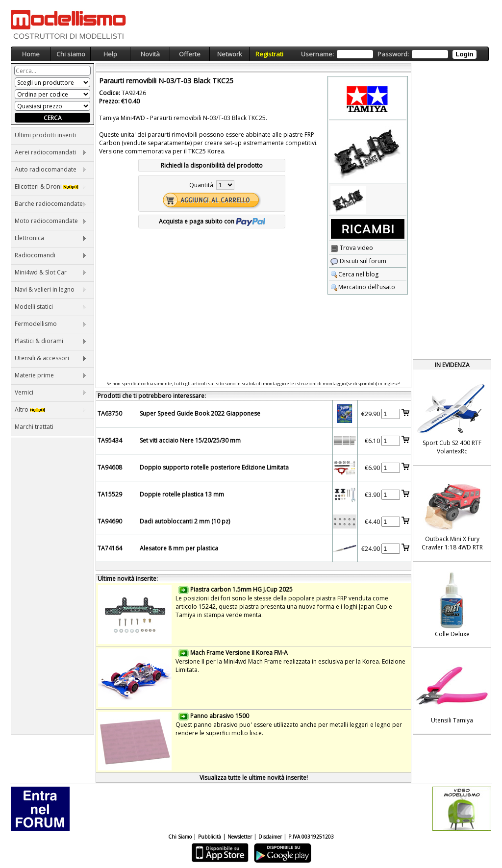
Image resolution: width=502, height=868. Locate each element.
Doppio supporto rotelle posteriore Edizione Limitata (214, 467)
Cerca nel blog (354, 274)
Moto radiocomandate (50, 221)
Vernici (50, 392)
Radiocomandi (50, 255)
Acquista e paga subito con (212, 221)
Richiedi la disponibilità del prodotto (212, 165)
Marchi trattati (34, 427)
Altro (50, 409)
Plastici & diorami (50, 341)
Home (31, 54)
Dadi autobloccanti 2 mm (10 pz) (185, 521)
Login (464, 54)
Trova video (352, 248)
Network (230, 54)
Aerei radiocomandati (50, 152)
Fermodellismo (50, 324)
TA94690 (110, 521)
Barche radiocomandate (50, 204)
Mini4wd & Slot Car (50, 272)
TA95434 (110, 440)
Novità (150, 54)
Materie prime (50, 375)
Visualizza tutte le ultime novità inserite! (254, 778)
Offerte (190, 54)
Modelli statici (50, 307)
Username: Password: (389, 54)
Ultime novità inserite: (128, 579)
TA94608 (110, 467)
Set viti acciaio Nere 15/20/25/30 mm (190, 440)
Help (110, 54)
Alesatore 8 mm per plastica (179, 548)
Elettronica (50, 238)
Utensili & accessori (50, 358)
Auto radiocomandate (50, 169)
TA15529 (110, 494)
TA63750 (110, 413)
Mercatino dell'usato (363, 287)
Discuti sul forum (358, 261)
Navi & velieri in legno (50, 289)
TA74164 (110, 548)
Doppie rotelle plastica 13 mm (182, 494)
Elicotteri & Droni (50, 186)
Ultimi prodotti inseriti (45, 135)
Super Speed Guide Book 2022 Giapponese (200, 413)
